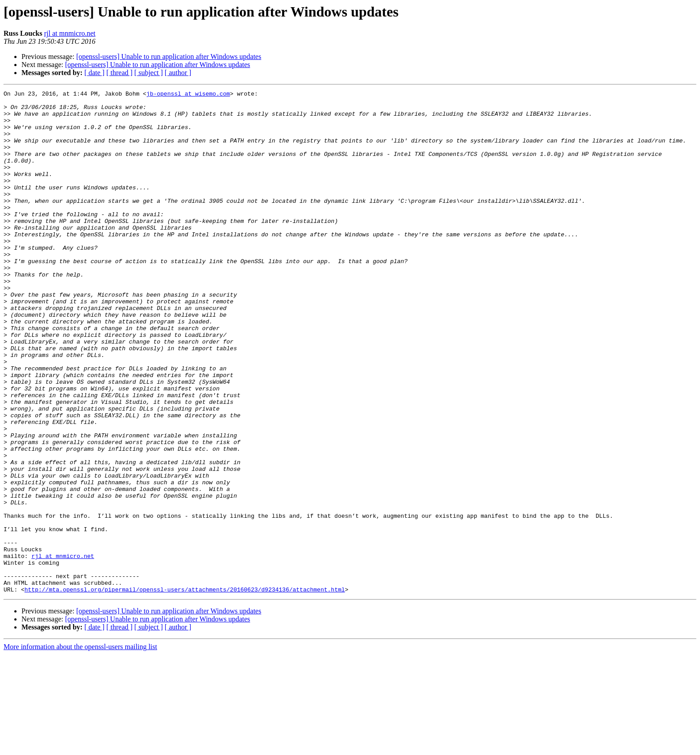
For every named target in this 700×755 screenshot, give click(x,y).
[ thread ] (119, 73)
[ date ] (94, 73)
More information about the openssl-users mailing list (80, 747)
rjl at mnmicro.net (70, 33)
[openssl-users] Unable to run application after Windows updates (169, 57)
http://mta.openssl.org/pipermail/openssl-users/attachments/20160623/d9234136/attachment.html (185, 690)
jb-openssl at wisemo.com (188, 95)
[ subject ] (149, 73)
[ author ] (178, 73)
